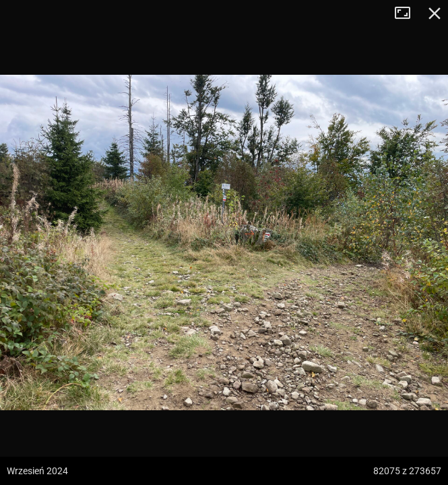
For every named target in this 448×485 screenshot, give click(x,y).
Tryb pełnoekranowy (408, 13)
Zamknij (435, 13)
